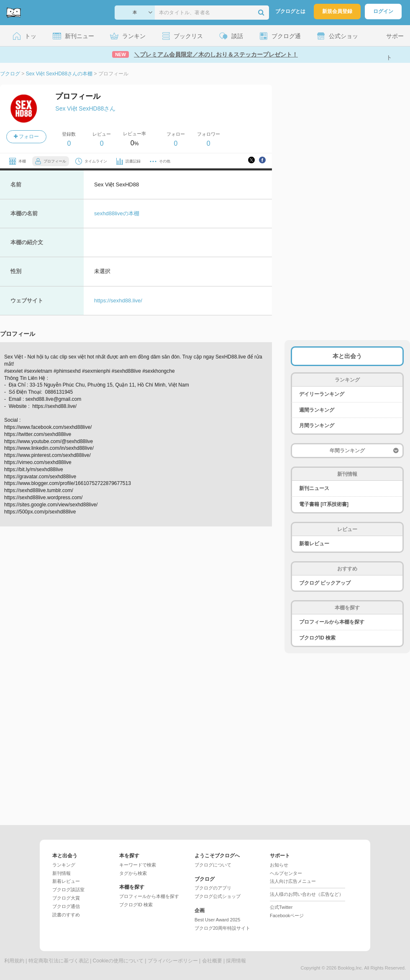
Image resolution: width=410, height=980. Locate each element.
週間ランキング (317, 410)
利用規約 (14, 961)
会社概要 (212, 961)
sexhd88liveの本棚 (117, 213)
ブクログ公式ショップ (218, 896)
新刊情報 (61, 873)
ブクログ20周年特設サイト (222, 928)
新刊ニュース (314, 488)
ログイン (383, 11)
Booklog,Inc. (350, 968)
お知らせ (279, 865)
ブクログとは (290, 11)
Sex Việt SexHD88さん (85, 108)
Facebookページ (287, 916)
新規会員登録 (337, 11)
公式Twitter (281, 907)
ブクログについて (213, 865)
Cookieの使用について (118, 961)
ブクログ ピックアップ (325, 583)
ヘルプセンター (286, 873)
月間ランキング (317, 426)
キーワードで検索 (138, 865)
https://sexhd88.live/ (118, 300)
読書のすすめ (66, 915)
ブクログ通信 (66, 906)
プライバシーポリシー (173, 961)
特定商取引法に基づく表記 (59, 961)
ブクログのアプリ (213, 888)
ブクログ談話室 (68, 890)
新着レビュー (314, 544)
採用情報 (236, 961)
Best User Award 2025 (217, 920)
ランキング (64, 865)
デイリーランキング (322, 394)
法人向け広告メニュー (293, 881)
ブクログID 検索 (317, 638)
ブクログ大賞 (66, 898)
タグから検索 (133, 873)
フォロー (26, 137)
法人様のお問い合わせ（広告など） (307, 894)
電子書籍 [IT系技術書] (324, 504)
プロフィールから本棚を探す (332, 622)
